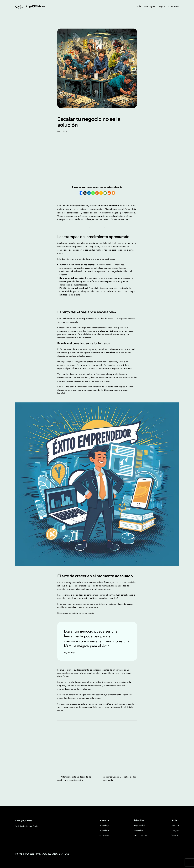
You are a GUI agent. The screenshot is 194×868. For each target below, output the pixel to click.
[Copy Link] (101, 193)
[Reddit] (109, 193)
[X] (85, 193)
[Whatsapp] (93, 193)
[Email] (105, 193)
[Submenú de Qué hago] (155, 6)
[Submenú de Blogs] (165, 6)
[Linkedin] (89, 193)
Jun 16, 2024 (62, 131)
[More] (113, 193)
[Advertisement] (97, 159)
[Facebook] (81, 193)
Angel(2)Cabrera (36, 6)
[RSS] (97, 193)
